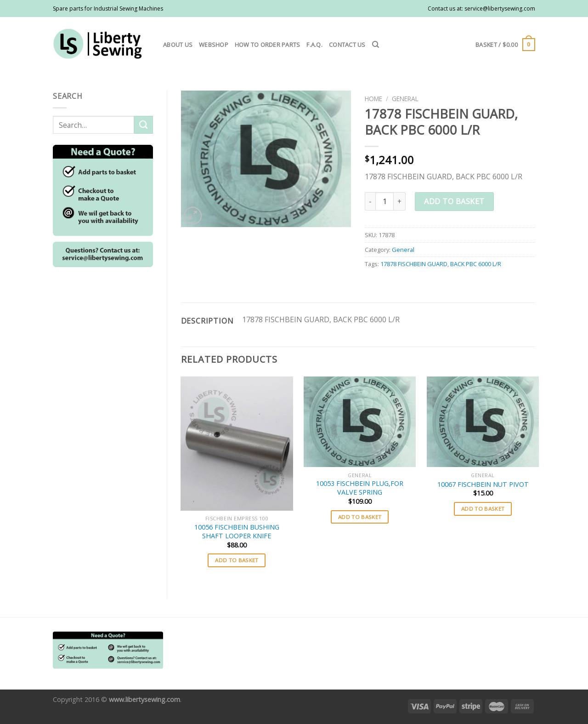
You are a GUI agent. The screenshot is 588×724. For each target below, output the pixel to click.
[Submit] (143, 125)
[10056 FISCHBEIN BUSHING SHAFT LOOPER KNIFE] (237, 444)
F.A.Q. (314, 45)
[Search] (376, 45)
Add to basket (454, 201)
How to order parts (268, 45)
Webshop (214, 45)
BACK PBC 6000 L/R (476, 264)
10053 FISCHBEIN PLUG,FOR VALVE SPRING (360, 488)
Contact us (347, 45)
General (405, 99)
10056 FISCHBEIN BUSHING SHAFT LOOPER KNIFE (237, 532)
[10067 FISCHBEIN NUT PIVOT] (483, 422)
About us (178, 45)
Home (373, 99)
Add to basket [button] (237, 560)
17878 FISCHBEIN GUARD (414, 264)
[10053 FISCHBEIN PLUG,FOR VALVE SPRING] (360, 422)
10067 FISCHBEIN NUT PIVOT (483, 485)
